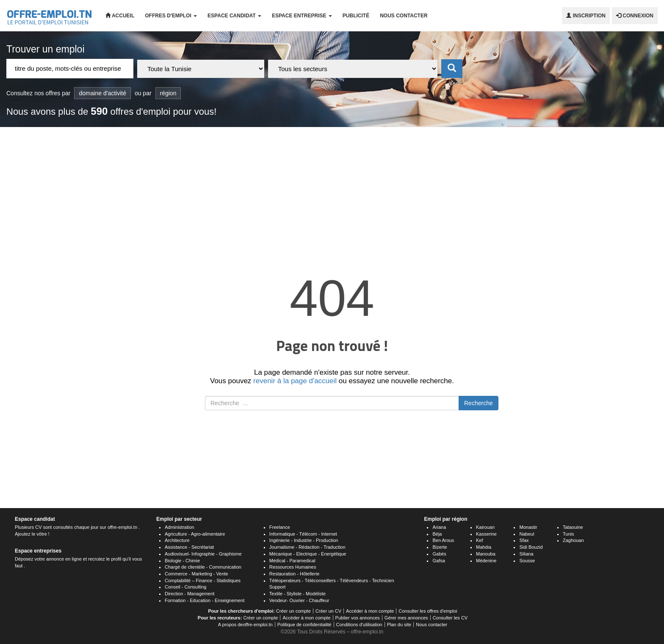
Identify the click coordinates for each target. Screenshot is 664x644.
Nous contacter (404, 16)
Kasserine (486, 534)
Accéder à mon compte (370, 611)
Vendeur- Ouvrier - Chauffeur (299, 600)
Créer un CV (328, 611)
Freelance (280, 527)
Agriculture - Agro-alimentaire (195, 534)
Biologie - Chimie (182, 561)
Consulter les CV (450, 618)
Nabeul (527, 534)
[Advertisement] (332, 191)
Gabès (439, 554)
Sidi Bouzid (531, 547)
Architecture (177, 540)
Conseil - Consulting (185, 587)
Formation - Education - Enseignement (205, 600)
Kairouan (485, 527)
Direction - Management (190, 594)
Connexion (635, 16)
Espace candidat (234, 16)
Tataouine (573, 527)
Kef (480, 540)
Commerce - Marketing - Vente (196, 574)
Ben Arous (443, 540)
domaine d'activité (102, 93)
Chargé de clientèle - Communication (203, 567)
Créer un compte (293, 611)
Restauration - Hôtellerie (295, 574)
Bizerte (440, 547)
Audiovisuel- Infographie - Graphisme (203, 554)
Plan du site (399, 625)
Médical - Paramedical (292, 561)
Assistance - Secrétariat (189, 547)
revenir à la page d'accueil (295, 381)
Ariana (439, 527)
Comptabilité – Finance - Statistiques (203, 580)
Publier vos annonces (358, 618)
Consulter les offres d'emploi (428, 611)
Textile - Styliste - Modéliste (297, 594)
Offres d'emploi (171, 16)
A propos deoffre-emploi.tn (245, 625)
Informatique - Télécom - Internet (303, 534)
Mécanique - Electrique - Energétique (308, 554)
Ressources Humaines (293, 567)
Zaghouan (573, 540)
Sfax (524, 540)
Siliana (526, 554)
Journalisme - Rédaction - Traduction (307, 547)
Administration (180, 527)
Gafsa (439, 561)
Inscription (586, 16)
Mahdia (484, 547)
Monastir (528, 527)
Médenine (486, 561)
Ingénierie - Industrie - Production (304, 540)
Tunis (569, 534)
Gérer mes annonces (406, 618)
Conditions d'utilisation (359, 625)
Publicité (356, 16)
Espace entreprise (302, 16)
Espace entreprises (38, 551)
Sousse (527, 561)
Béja (437, 534)
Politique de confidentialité (304, 625)
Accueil (120, 16)
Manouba (486, 554)
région (168, 93)
